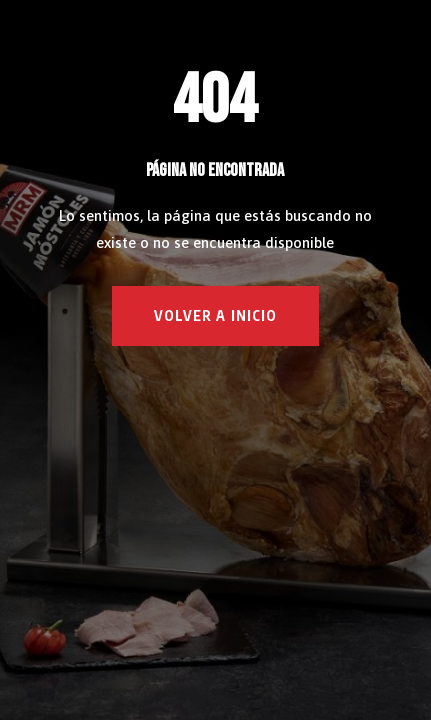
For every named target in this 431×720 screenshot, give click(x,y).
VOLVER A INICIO (216, 315)
